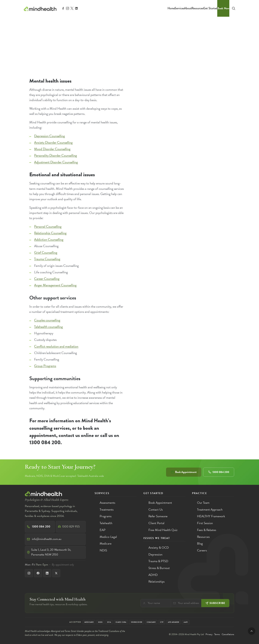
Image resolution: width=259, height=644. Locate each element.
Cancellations (228, 634)
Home (171, 8)
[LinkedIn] (47, 573)
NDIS (103, 550)
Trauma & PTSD (158, 561)
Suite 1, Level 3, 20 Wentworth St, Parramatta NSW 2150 (51, 552)
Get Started (210, 8)
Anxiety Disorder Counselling (53, 142)
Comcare (151, 622)
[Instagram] (29, 573)
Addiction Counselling (49, 239)
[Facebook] (38, 573)
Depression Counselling (49, 136)
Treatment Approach (210, 510)
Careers (202, 550)
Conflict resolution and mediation (56, 346)
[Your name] (158, 603)
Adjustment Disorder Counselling (56, 162)
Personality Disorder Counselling (55, 155)
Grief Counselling (46, 252)
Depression (155, 554)
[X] (56, 573)
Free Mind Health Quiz (163, 530)
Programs (106, 516)
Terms (217, 634)
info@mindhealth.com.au (47, 539)
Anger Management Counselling (55, 285)
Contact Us (156, 510)
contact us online (76, 435)
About (188, 8)
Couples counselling (47, 320)
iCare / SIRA (121, 622)
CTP (162, 622)
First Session (205, 523)
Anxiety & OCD (159, 548)
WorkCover (137, 622)
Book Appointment (184, 472)
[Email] (189, 603)
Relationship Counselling (50, 233)
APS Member (173, 622)
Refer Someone (158, 516)
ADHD (153, 575)
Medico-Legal (108, 537)
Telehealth (106, 523)
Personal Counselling (48, 226)
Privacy (209, 634)
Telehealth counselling (48, 327)
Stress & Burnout (159, 568)
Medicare (106, 544)
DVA (109, 622)
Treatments (107, 510)
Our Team (203, 503)
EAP (103, 530)
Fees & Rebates (207, 530)
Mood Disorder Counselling (52, 149)
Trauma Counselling (47, 259)
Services (179, 8)
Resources (197, 8)
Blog (200, 544)
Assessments (107, 503)
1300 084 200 (219, 472)
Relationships (156, 582)
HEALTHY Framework (211, 516)
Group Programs (45, 366)
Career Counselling (47, 279)
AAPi (186, 622)
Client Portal (156, 523)
